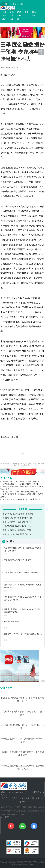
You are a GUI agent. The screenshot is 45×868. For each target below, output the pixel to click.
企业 (19, 15)
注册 (22, 4)
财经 (19, 12)
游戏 (27, 15)
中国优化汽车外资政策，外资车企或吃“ (18, 526)
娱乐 (27, 12)
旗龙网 (15, 437)
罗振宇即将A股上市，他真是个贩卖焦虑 (18, 514)
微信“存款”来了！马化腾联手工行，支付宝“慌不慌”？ (23, 499)
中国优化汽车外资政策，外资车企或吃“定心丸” (20, 492)
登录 (15, 4)
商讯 (4, 19)
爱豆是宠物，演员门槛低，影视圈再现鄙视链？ (22, 572)
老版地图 (26, 798)
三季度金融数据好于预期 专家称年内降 (17, 518)
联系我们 (16, 798)
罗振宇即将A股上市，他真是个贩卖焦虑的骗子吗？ (22, 481)
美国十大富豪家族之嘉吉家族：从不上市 (18, 530)
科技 (34, 12)
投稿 (5, 4)
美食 (34, 15)
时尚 (12, 15)
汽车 (4, 15)
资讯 (12, 12)
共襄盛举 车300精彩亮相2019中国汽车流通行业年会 (23, 634)
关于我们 (6, 798)
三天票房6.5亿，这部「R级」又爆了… (18, 560)
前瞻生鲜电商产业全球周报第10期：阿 (17, 522)
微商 (19, 19)
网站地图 (36, 798)
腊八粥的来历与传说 (12, 622)
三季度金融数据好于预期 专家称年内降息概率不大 (21, 484)
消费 (12, 19)
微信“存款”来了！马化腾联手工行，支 (17, 534)
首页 (4, 12)
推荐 (6, 616)
